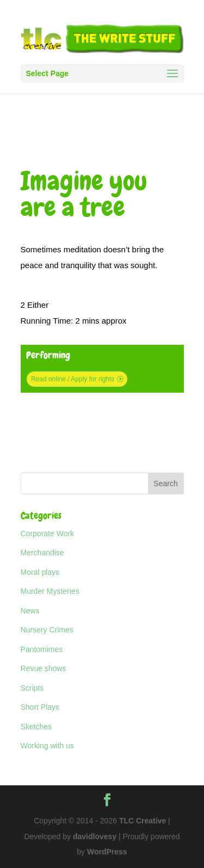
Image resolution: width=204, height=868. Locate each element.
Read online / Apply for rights (73, 379)
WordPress (107, 852)
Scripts (32, 688)
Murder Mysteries (50, 591)
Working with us (48, 746)
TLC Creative (143, 821)
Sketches (36, 727)
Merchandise (42, 553)
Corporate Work (48, 534)
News (30, 611)
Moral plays (40, 572)
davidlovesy (95, 836)
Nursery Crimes (47, 630)
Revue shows (44, 668)
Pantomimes (42, 649)
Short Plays (40, 707)
